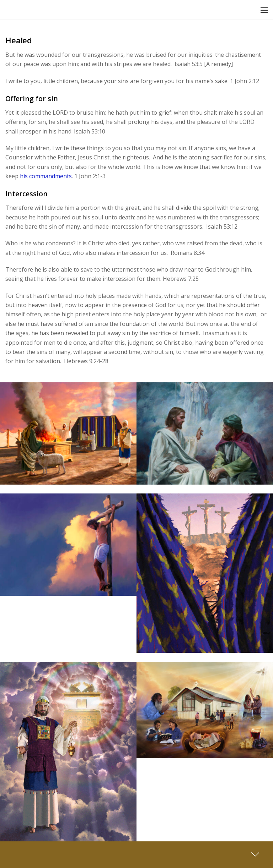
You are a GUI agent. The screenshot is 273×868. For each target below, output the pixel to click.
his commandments (46, 176)
